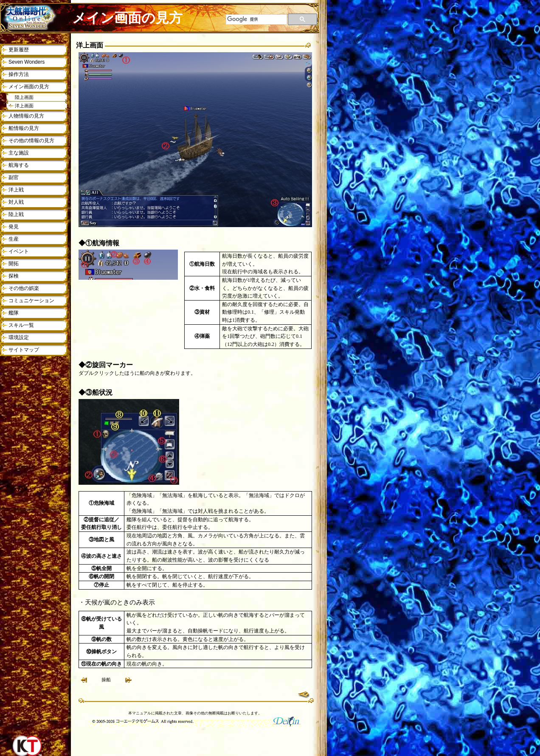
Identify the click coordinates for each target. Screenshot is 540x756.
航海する (19, 165)
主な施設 (19, 153)
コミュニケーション (31, 301)
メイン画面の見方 (29, 87)
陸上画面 (24, 97)
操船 (106, 680)
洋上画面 (24, 106)
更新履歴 (19, 50)
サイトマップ (24, 350)
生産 (14, 239)
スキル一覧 (21, 325)
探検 (14, 276)
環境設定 (19, 337)
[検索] (256, 20)
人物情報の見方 (26, 116)
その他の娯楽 (24, 288)
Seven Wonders (27, 62)
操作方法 (19, 74)
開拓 (14, 264)
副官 (14, 177)
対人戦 (16, 202)
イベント (19, 251)
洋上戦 (16, 190)
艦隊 (14, 313)
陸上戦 (16, 214)
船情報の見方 (24, 128)
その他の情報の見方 (31, 141)
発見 (14, 227)
